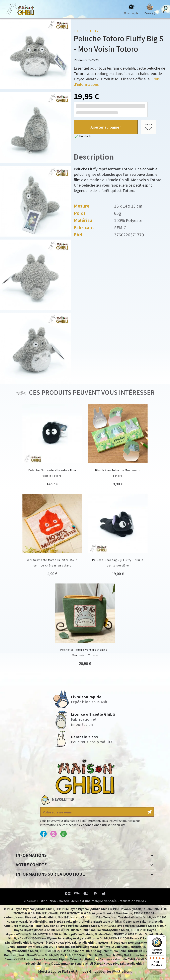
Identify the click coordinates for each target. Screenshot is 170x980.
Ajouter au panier (106, 127)
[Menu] (164, 938)
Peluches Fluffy (86, 31)
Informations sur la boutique (50, 874)
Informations (31, 855)
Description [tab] (94, 156)
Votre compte (31, 865)
